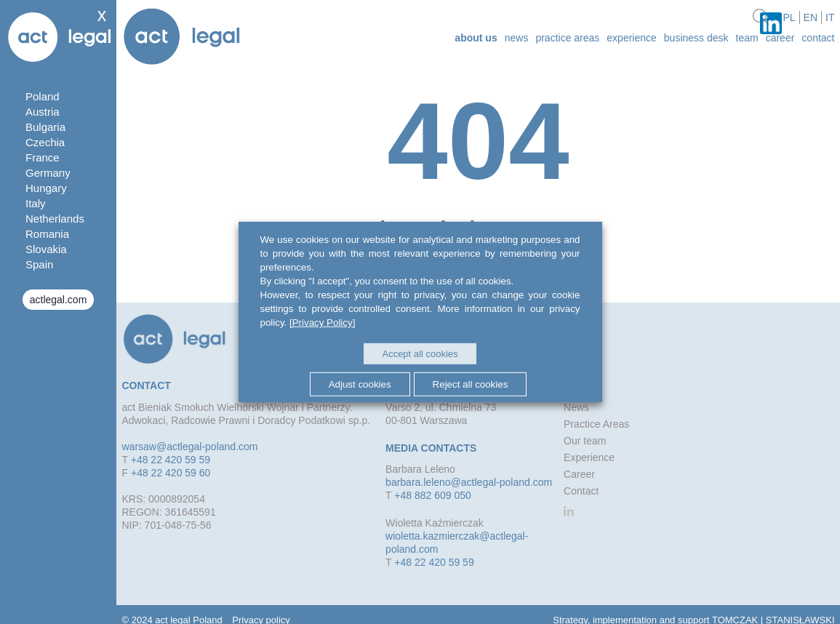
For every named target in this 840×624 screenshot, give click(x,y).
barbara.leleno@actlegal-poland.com (469, 482)
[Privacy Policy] (322, 323)
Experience (632, 38)
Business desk (696, 38)
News (517, 38)
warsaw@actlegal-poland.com (190, 447)
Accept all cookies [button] (420, 354)
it (830, 17)
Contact (818, 38)
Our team (585, 441)
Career (780, 38)
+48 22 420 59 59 (171, 460)
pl (789, 17)
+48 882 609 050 (433, 495)
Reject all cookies (471, 384)
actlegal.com (59, 300)
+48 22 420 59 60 (171, 473)
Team (747, 38)
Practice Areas (567, 38)
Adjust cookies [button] (360, 384)
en (811, 17)
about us (476, 38)
